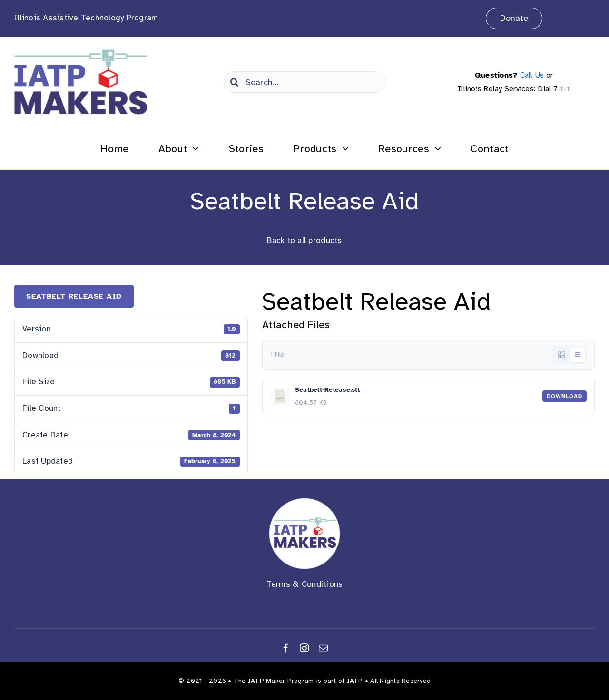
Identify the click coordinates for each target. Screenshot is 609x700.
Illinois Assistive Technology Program (86, 18)
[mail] (323, 648)
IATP (355, 681)
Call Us (532, 75)
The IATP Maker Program (274, 681)
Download (565, 396)
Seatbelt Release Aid (74, 296)
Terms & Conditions (305, 584)
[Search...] (304, 82)
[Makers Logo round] (304, 502)
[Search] (234, 82)
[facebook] (286, 648)
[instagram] (304, 648)
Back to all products (304, 240)
